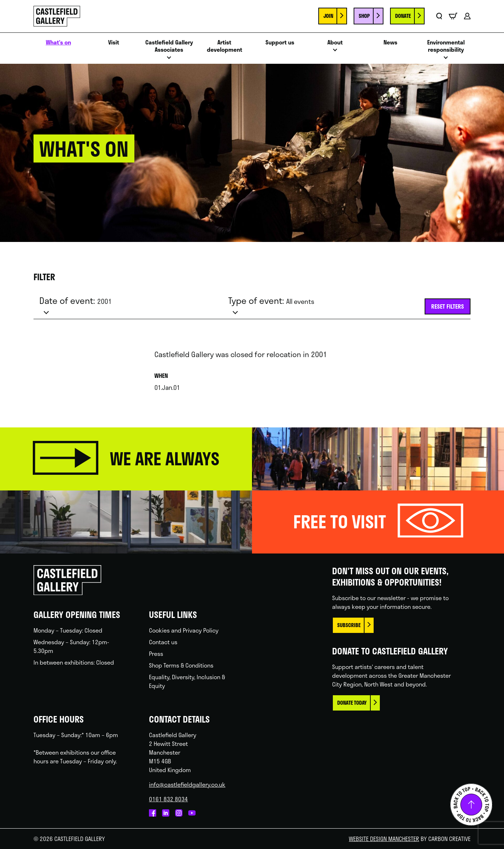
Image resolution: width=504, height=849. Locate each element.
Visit (114, 42)
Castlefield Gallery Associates (169, 46)
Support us (280, 42)
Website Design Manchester (384, 839)
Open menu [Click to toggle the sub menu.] (169, 60)
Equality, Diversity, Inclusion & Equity (187, 681)
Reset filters (448, 306)
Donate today (352, 703)
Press (156, 654)
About (335, 42)
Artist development (225, 46)
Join (328, 16)
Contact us (163, 642)
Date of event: (76, 301)
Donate (403, 16)
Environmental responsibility (446, 46)
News (390, 42)
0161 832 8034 (168, 799)
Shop (364, 16)
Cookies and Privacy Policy (184, 630)
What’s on (58, 42)
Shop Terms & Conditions (181, 665)
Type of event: (271, 301)
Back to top (471, 805)
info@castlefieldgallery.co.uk (187, 784)
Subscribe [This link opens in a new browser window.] (349, 625)
